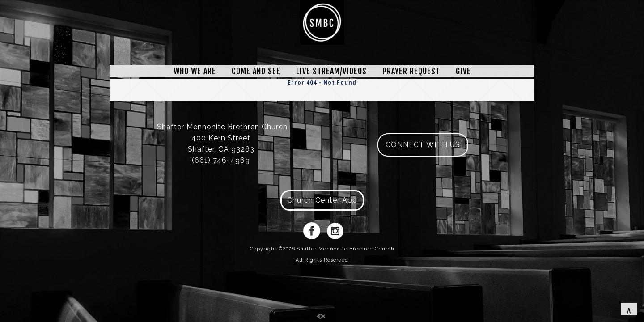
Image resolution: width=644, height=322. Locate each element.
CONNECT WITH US (423, 145)
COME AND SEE (256, 71)
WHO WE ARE (195, 71)
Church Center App (322, 200)
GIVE (463, 71)
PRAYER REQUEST (411, 71)
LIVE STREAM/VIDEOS (331, 71)
